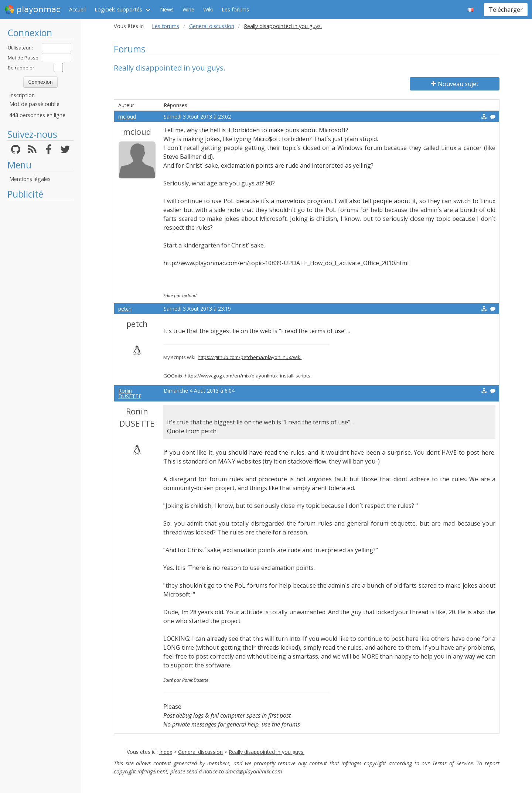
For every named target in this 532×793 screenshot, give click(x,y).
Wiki (208, 9)
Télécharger (506, 10)
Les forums (235, 9)
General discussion (212, 26)
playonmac (32, 10)
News (167, 9)
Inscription (22, 95)
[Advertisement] (40, 315)
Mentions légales (30, 179)
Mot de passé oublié (34, 104)
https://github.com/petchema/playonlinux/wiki (250, 357)
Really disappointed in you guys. (267, 752)
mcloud (127, 117)
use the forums (281, 724)
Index (166, 752)
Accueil (77, 9)
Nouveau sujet (455, 84)
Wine (188, 9)
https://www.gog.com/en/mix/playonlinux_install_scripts (248, 376)
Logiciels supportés (118, 9)
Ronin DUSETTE (130, 393)
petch (125, 309)
